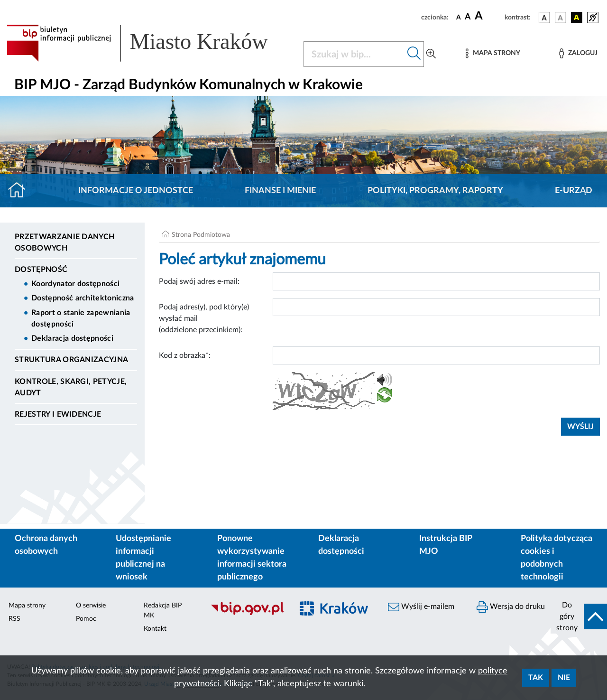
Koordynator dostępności (75, 284)
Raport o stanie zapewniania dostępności (81, 318)
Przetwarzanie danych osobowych (64, 243)
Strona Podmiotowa (201, 235)
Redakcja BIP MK (163, 611)
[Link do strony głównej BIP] (149, 43)
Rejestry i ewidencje (58, 414)
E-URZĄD (574, 191)
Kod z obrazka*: (185, 355)
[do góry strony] (579, 616)
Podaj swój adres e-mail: (199, 281)
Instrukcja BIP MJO (446, 545)
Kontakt (155, 629)
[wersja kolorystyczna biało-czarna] (561, 18)
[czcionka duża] (488, 16)
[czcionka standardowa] (459, 17)
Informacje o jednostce (136, 191)
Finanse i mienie (280, 191)
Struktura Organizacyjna (71, 360)
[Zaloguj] (578, 53)
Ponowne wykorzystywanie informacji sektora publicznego (252, 558)
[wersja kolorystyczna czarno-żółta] (577, 18)
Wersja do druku (511, 607)
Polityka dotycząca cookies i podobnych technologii (556, 558)
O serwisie (91, 606)
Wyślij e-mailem (421, 607)
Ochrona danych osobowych (46, 545)
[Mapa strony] (493, 53)
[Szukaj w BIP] (354, 54)
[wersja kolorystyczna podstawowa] (544, 18)
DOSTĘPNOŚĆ (41, 270)
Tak (536, 678)
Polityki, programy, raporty (435, 191)
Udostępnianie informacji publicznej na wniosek (143, 558)
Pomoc (86, 619)
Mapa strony (27, 606)
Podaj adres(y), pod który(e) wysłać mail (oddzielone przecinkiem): (204, 318)
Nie (564, 678)
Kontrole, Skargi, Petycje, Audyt (71, 387)
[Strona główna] (21, 191)
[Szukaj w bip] (414, 54)
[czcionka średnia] (468, 17)
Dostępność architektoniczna (83, 298)
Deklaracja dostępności (72, 338)
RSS (14, 619)
